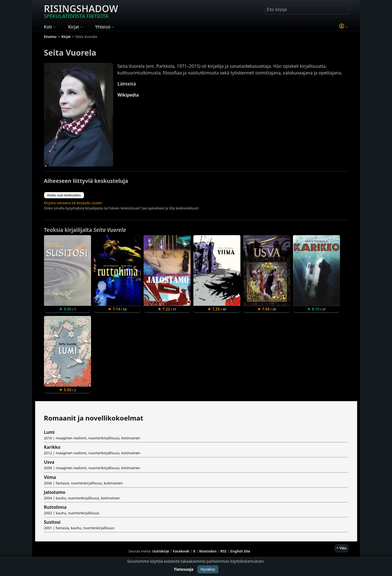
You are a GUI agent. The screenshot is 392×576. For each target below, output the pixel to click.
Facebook (181, 551)
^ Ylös (341, 548)
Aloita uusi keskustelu (64, 195)
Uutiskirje (161, 551)
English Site (240, 551)
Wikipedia (128, 95)
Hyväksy (208, 569)
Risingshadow (81, 11)
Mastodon (208, 551)
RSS (224, 551)
